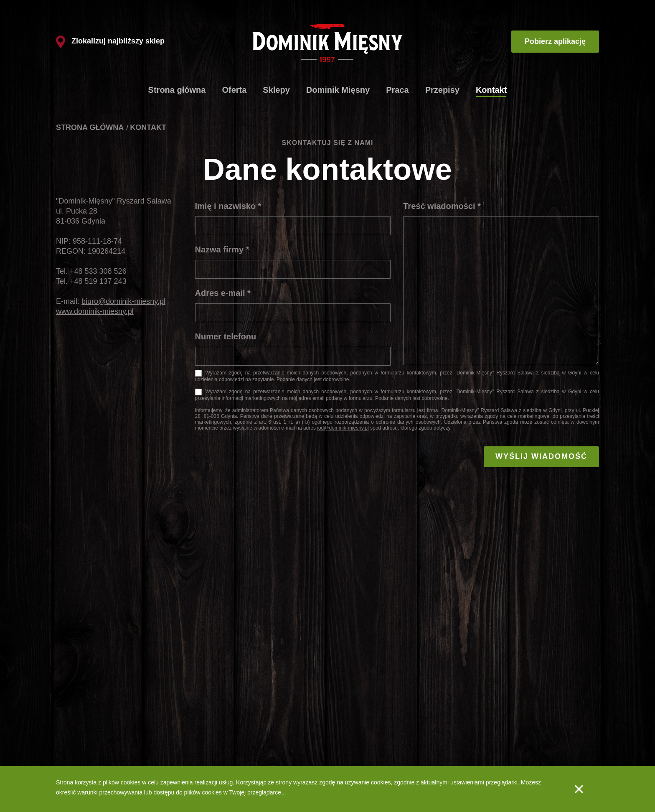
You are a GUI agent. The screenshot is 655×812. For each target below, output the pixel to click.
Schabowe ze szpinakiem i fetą (96, 720)
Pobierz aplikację (555, 41)
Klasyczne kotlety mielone (90, 707)
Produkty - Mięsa (356, 720)
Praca (397, 90)
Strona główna (177, 90)
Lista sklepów (235, 720)
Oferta (234, 90)
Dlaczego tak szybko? (246, 733)
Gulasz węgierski (78, 733)
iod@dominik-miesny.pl (343, 428)
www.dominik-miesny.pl (95, 311)
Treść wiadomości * (442, 206)
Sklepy (276, 90)
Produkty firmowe (240, 707)
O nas (341, 707)
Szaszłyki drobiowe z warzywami (98, 759)
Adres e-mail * (223, 293)
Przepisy (442, 90)
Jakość (343, 746)
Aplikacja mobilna (429, 720)
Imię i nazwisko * (228, 206)
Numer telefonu (226, 336)
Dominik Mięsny (338, 90)
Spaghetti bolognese (83, 746)
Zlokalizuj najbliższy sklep (110, 41)
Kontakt (491, 90)
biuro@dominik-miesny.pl (123, 301)
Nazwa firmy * (222, 249)
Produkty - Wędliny (358, 733)
